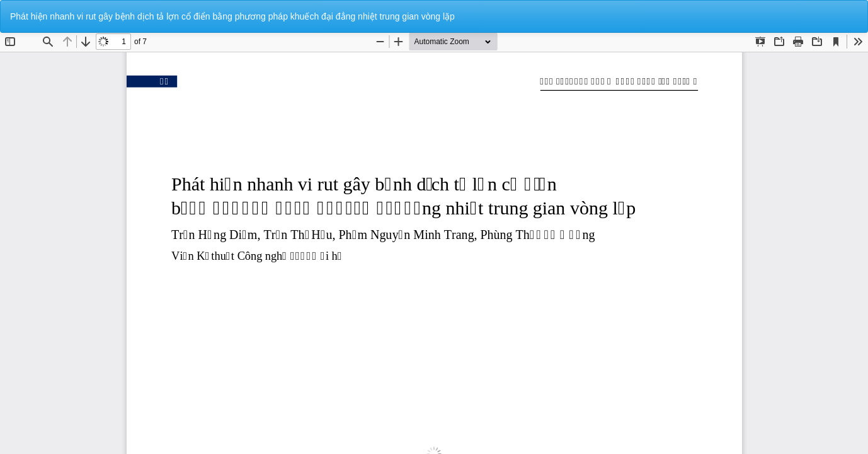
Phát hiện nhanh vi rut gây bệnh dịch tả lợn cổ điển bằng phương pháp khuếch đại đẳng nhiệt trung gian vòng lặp (232, 16)
